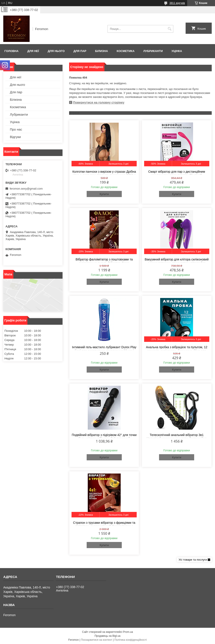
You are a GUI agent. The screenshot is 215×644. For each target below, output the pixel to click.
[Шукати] (169, 29)
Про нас (16, 129)
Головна (11, 51)
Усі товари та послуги (193, 560)
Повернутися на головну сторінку (99, 102)
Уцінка (177, 51)
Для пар (80, 51)
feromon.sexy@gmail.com (26, 189)
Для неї (33, 51)
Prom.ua (128, 632)
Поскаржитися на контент (97, 640)
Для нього (56, 51)
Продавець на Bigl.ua (107, 636)
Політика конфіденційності (131, 640)
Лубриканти (153, 51)
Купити (104, 194)
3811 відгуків (177, 3)
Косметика (126, 51)
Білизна (101, 51)
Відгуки (15, 137)
